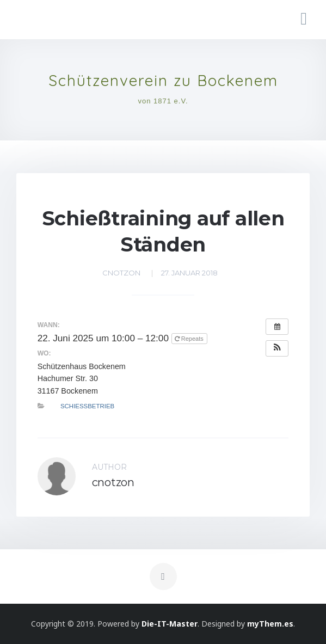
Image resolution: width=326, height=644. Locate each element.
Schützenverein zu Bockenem (163, 81)
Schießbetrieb (87, 406)
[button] (277, 348)
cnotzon (121, 273)
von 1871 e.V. (163, 101)
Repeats (190, 339)
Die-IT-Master (170, 624)
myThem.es (270, 624)
